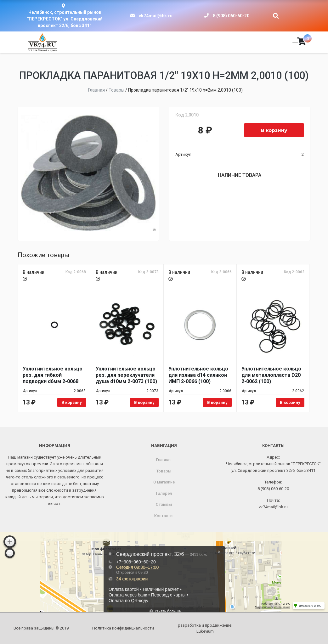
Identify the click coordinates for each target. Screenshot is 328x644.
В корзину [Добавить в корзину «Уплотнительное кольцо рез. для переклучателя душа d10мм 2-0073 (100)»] (144, 402)
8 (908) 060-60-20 (231, 16)
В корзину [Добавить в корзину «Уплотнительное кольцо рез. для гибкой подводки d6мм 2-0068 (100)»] (72, 402)
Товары (164, 471)
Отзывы (164, 504)
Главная (164, 460)
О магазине (164, 482)
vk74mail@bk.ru (156, 16)
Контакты (164, 516)
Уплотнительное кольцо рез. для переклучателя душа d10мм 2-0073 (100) (126, 375)
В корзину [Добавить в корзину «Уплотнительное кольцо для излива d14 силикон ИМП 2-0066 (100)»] (217, 402)
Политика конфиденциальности (123, 628)
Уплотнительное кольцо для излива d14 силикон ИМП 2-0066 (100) (198, 375)
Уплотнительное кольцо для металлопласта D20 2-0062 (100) (271, 375)
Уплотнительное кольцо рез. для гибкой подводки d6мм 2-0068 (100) (53, 375)
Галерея (164, 493)
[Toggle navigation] (294, 42)
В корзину (274, 130)
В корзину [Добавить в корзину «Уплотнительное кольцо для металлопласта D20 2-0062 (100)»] (290, 402)
